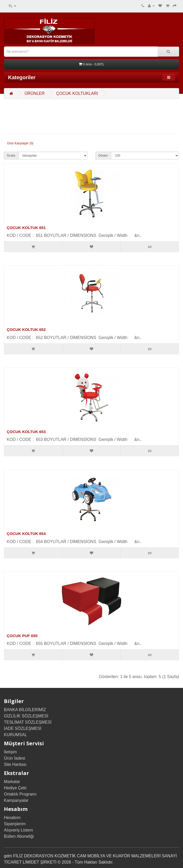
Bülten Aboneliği (19, 836)
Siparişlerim (15, 824)
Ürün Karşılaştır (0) (20, 143)
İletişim (10, 752)
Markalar (12, 782)
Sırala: (11, 156)
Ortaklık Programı (20, 794)
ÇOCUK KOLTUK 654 (26, 534)
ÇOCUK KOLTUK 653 (26, 432)
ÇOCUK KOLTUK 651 (26, 228)
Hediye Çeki (15, 788)
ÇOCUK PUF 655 (22, 636)
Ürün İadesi (15, 758)
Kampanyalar (16, 800)
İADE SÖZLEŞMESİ (23, 728)
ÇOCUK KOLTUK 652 (26, 330)
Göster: (103, 156)
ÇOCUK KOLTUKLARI (77, 93)
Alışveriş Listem (18, 830)
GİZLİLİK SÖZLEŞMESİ (26, 716)
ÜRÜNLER (34, 93)
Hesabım (12, 818)
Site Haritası (15, 764)
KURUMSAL (15, 735)
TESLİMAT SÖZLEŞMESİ (28, 722)
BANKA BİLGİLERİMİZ (25, 710)
